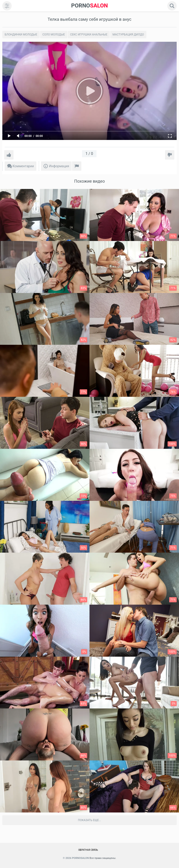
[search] (172, 6)
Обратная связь (88, 850)
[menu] (7, 6)
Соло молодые (54, 35)
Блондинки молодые (21, 35)
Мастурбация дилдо (128, 35)
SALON (89, 6)
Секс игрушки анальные (89, 35)
